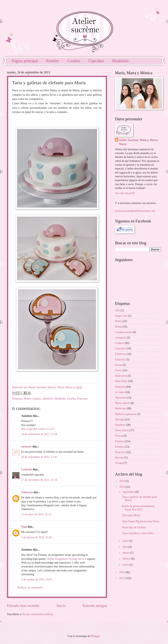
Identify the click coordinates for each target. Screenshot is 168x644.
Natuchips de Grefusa (134, 527)
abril (125, 547)
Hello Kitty (121, 381)
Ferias (118, 365)
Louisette (27, 469)
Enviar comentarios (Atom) (38, 614)
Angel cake (121, 316)
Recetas (119, 458)
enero (126, 565)
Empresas (120, 354)
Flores (118, 370)
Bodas (118, 327)
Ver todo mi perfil (125, 193)
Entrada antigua (95, 606)
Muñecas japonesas (126, 414)
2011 (122, 578)
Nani (24, 527)
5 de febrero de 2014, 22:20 (36, 537)
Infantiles (48, 399)
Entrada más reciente (23, 606)
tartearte (26, 447)
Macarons (120, 398)
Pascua (119, 436)
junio (126, 541)
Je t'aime (120, 392)
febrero (127, 559)
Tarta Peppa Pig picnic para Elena (140, 521)
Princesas (82, 399)
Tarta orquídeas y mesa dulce (138, 533)
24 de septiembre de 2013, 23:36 (39, 434)
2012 (122, 572)
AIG (117, 310)
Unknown (27, 492)
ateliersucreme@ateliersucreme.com (135, 211)
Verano (119, 463)
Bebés (27, 399)
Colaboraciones (124, 332)
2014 (122, 481)
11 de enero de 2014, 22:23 (36, 514)
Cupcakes (96, 61)
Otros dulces (122, 430)
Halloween (121, 376)
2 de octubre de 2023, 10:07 (37, 580)
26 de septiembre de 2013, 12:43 (39, 457)
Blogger (95, 636)
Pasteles (53, 61)
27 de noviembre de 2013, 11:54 (39, 480)
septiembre (129, 492)
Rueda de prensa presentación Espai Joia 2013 (138, 508)
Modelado (60, 399)
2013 (122, 487)
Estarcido (120, 360)
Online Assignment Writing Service (66, 559)
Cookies (74, 61)
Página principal (25, 61)
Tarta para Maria (131, 515)
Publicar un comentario (30, 588)
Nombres (120, 425)
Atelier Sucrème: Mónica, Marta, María (139, 142)
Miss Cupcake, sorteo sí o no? (38, 429)
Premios (119, 447)
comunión (120, 338)
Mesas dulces (122, 403)
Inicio (61, 606)
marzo (126, 553)
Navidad (120, 419)
